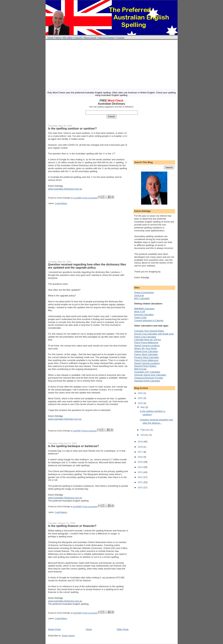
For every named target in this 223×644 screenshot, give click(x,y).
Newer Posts (54, 629)
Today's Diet (140, 317)
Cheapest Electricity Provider (149, 378)
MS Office (68, 38)
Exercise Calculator (144, 315)
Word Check (90, 38)
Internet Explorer (106, 38)
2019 (141, 442)
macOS (78, 38)
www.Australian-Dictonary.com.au (65, 419)
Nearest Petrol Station (145, 366)
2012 (141, 477)
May (143, 407)
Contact (121, 38)
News (58, 38)
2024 (141, 393)
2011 (141, 482)
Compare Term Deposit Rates (149, 331)
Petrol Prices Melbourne (146, 343)
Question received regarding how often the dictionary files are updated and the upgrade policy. (87, 266)
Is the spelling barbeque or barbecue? (73, 446)
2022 (141, 398)
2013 (141, 472)
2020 (141, 403)
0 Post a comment (89, 198)
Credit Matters (61, 203)
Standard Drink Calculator (147, 381)
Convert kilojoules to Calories (149, 320)
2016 (141, 457)
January (145, 435)
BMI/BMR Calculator (145, 309)
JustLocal (139, 295)
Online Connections (144, 292)
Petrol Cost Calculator (145, 337)
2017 (141, 452)
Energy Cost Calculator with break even (154, 334)
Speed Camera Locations (147, 345)
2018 (141, 447)
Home (50, 38)
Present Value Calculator (147, 357)
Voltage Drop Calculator (146, 351)
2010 (141, 487)
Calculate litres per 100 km (148, 340)
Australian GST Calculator (147, 372)
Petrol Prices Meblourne (146, 360)
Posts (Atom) (68, 636)
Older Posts (123, 629)
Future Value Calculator (146, 354)
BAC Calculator (142, 298)
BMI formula (140, 369)
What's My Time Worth (146, 348)
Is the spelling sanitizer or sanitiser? (72, 128)
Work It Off (140, 312)
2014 (141, 467)
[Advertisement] (112, 64)
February (145, 430)
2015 (141, 462)
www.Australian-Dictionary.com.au (65, 189)
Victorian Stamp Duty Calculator (150, 375)
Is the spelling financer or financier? (72, 526)
